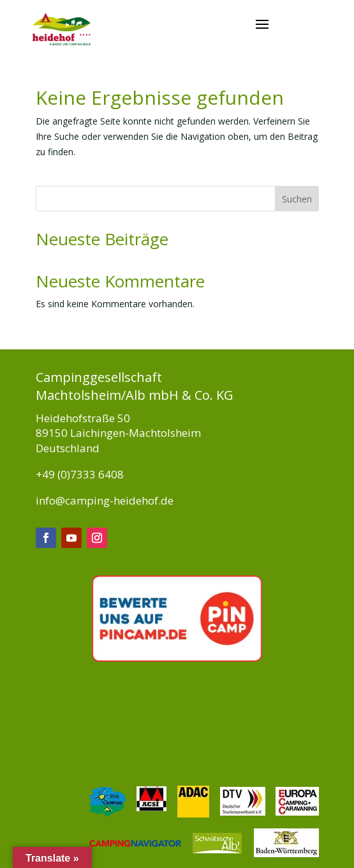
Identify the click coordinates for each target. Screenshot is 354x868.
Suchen (297, 199)
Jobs (244, 831)
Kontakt (303, 850)
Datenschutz (293, 831)
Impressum (96, 831)
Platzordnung (193, 831)
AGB (143, 831)
